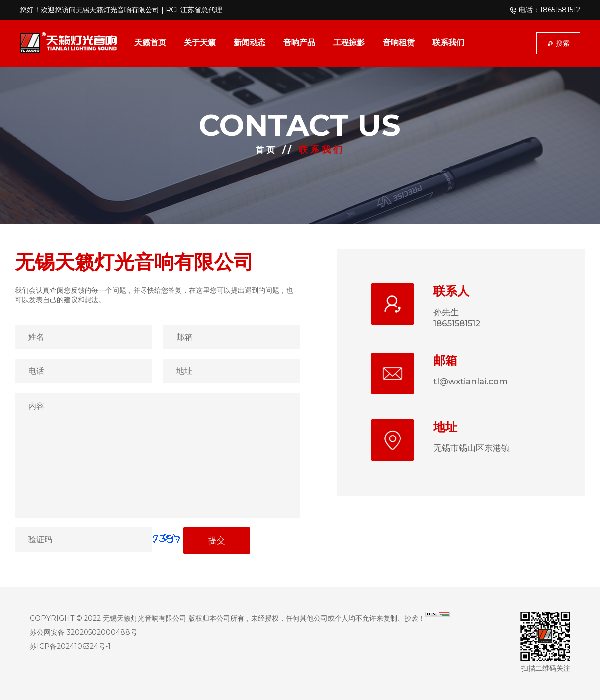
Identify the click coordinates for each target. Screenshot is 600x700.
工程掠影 (349, 43)
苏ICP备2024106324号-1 (70, 646)
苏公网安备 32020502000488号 (84, 632)
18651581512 (460, 324)
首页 (266, 150)
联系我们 (448, 43)
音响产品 (299, 43)
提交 (217, 541)
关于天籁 (200, 43)
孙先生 (447, 313)
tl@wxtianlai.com (473, 383)
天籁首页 (150, 43)
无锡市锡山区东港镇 (474, 451)
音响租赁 (399, 43)
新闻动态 (250, 43)
